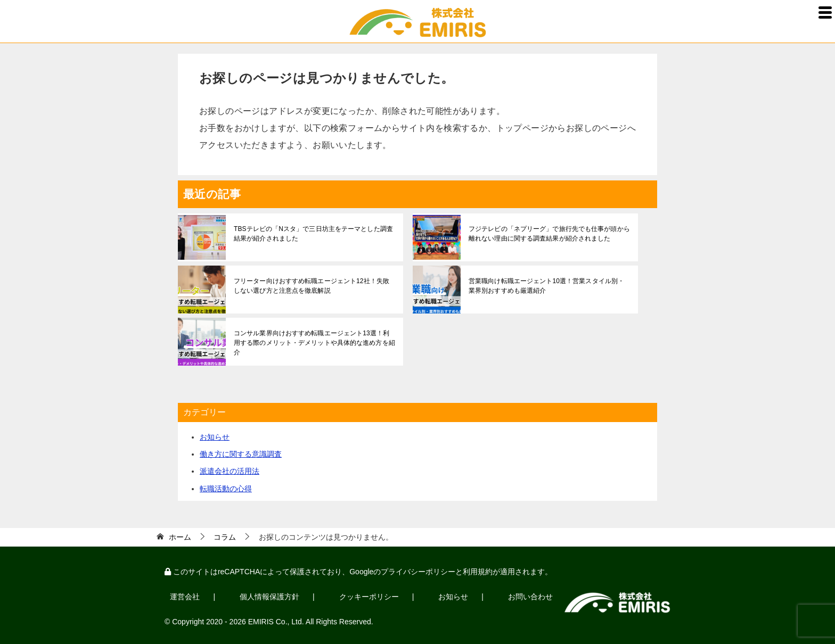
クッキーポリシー (354, 595)
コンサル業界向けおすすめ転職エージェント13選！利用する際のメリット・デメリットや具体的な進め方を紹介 (314, 338)
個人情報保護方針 (261, 595)
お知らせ (215, 437)
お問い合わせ (504, 595)
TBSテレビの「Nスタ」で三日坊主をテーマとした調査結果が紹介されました (313, 234)
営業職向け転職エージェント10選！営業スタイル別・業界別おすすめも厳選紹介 (549, 286)
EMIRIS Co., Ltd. (276, 618)
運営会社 (182, 595)
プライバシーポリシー (418, 572)
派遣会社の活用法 (230, 471)
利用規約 (478, 572)
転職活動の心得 (226, 489)
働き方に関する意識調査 (241, 454)
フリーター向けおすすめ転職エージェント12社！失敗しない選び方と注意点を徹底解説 (314, 286)
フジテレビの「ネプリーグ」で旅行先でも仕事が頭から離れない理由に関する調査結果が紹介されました (549, 234)
